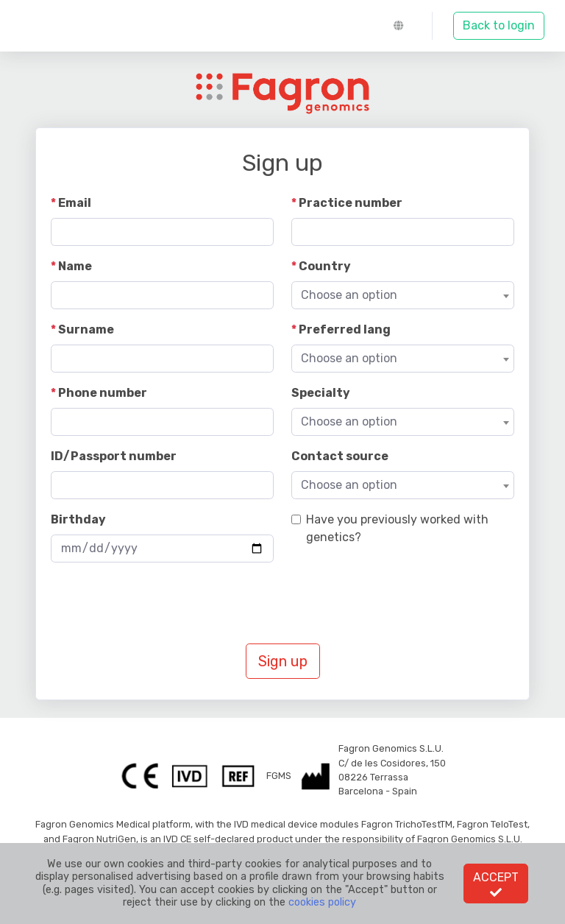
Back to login (499, 25)
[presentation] (163, 603)
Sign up (283, 661)
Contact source (340, 456)
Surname (86, 329)
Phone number (103, 393)
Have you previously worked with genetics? (397, 528)
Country (325, 266)
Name (75, 266)
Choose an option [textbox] (349, 295)
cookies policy (322, 902)
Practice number (351, 203)
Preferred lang (345, 329)
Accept (496, 884)
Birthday (78, 519)
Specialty (321, 393)
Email (75, 203)
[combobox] (403, 295)
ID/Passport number (114, 456)
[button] (402, 26)
